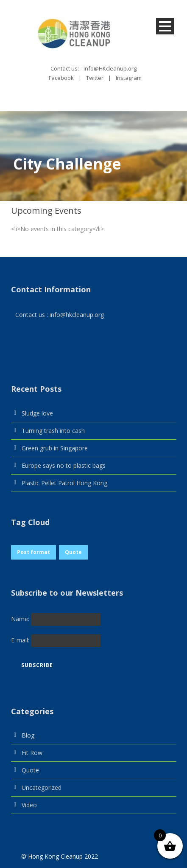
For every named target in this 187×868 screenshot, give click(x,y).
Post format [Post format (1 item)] (33, 552)
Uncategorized (42, 787)
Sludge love (37, 413)
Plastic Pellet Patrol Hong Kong (64, 483)
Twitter (95, 78)
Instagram (129, 78)
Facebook (61, 78)
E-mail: (21, 640)
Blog (28, 735)
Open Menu (165, 26)
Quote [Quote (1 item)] (73, 552)
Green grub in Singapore (55, 448)
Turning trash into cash (53, 431)
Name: (21, 618)
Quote (30, 770)
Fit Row (32, 753)
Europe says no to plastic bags (64, 465)
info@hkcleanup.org (77, 315)
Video (29, 805)
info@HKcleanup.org (110, 68)
